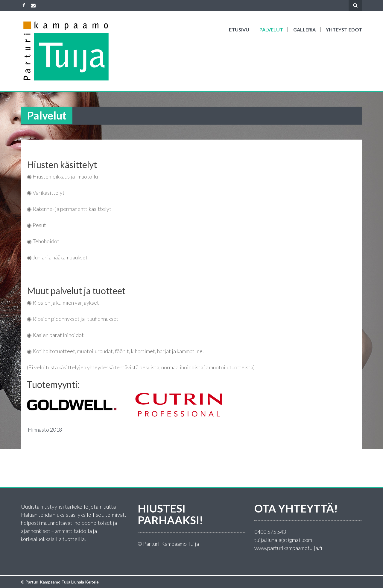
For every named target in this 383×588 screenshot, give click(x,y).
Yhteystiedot (344, 30)
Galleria (304, 30)
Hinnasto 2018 (44, 430)
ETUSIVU (239, 30)
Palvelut (271, 30)
